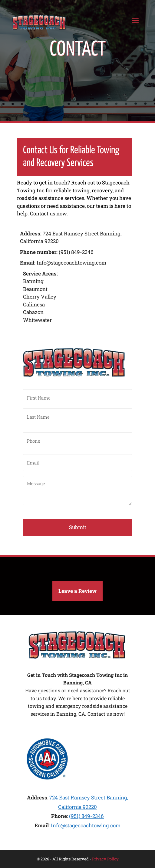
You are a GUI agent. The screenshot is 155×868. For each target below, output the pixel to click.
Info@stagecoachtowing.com (86, 825)
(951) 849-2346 (86, 816)
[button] (77, 591)
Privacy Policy (105, 859)
